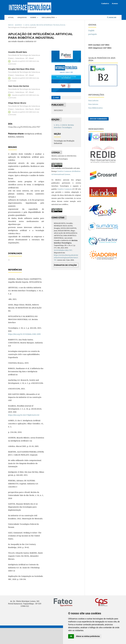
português (93, 34)
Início (11, 25)
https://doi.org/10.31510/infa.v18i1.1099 (24, 350)
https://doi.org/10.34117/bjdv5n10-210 (24, 431)
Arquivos (22, 17)
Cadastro (105, 3)
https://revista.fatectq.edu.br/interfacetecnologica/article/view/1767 (66, 258)
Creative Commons (65, 189)
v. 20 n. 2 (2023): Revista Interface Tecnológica (44, 25)
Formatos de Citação (65, 265)
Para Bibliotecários (96, 108)
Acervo (18, 25)
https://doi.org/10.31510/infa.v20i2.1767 (24, 127)
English (91, 30)
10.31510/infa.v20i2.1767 (63, 250)
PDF (57, 98)
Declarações (48, 17)
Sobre (33, 17)
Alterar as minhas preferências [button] (88, 636)
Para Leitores (93, 101)
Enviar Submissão (98, 119)
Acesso (115, 3)
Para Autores (93, 104)
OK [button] (71, 636)
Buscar (112, 17)
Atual (11, 17)
